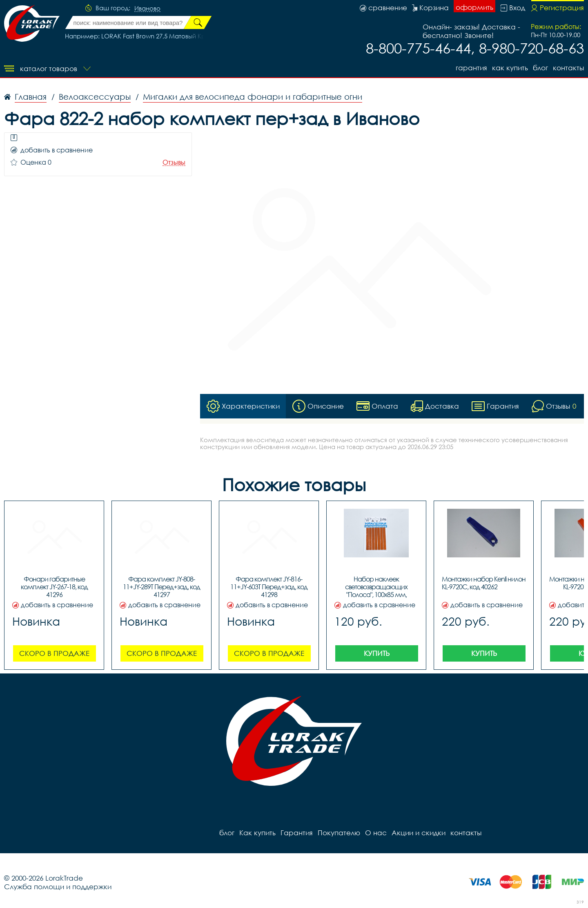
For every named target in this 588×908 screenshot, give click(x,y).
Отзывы (174, 162)
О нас (376, 833)
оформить (474, 7)
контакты (568, 68)
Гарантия (471, 68)
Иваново (147, 9)
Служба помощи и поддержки (58, 887)
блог (540, 68)
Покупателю (339, 833)
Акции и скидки (419, 833)
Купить (377, 653)
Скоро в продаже (54, 653)
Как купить (510, 68)
